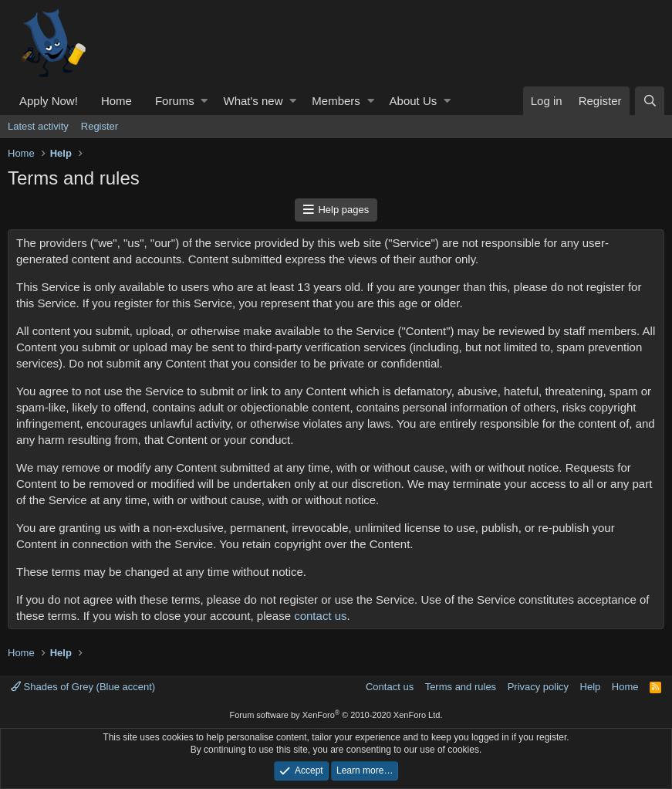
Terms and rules (461, 687)
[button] (204, 101)
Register (100, 126)
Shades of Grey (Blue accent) (83, 687)
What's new (253, 101)
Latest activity (38, 126)
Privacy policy (538, 687)
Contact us (390, 687)
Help (591, 687)
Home (117, 101)
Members (336, 101)
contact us (320, 616)
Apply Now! (49, 101)
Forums (175, 101)
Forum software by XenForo (336, 715)
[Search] (650, 101)
